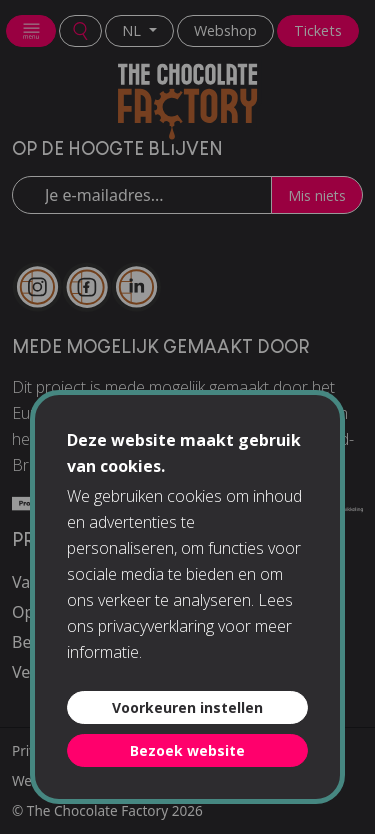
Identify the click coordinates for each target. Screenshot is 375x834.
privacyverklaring (156, 626)
